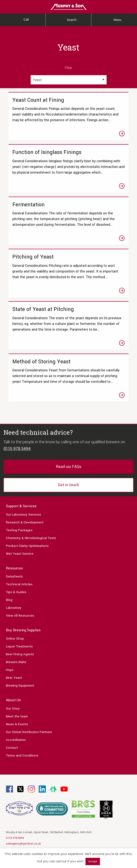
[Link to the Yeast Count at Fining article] (68, 116)
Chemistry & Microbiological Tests (31, 538)
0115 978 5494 (17, 449)
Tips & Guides (16, 592)
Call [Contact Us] (26, 20)
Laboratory (14, 608)
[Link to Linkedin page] (42, 789)
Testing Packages (19, 530)
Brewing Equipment (20, 686)
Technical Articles (19, 584)
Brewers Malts (16, 662)
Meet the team (17, 716)
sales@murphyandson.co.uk (23, 844)
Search (72, 20)
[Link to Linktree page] (53, 789)
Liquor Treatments (19, 646)
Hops (10, 670)
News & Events (17, 724)
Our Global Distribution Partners (29, 732)
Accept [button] (93, 861)
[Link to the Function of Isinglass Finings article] (68, 169)
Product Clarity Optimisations (27, 546)
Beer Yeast (14, 678)
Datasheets (14, 576)
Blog (9, 600)
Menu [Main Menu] (118, 20)
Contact (12, 748)
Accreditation (16, 740)
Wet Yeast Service (20, 554)
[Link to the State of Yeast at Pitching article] (68, 325)
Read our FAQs (69, 467)
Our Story (13, 709)
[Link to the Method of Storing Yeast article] (68, 378)
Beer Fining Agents (20, 654)
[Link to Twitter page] (20, 789)
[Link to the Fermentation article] (68, 221)
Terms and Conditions (22, 755)
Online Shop (15, 639)
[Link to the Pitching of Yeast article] (68, 273)
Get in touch (68, 485)
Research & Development (25, 522)
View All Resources (20, 616)
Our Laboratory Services (24, 515)
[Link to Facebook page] (9, 789)
